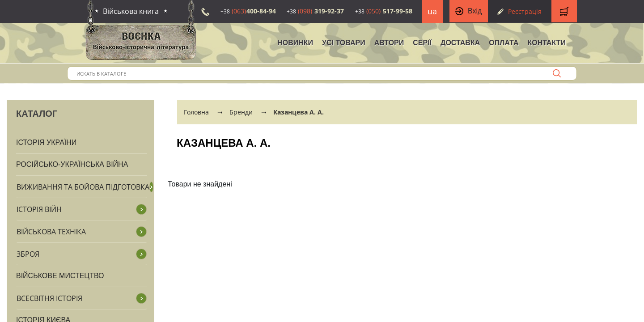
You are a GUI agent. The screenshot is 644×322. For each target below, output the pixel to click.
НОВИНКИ (295, 43)
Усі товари (344, 43)
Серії (422, 43)
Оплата (504, 43)
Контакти (547, 43)
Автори (389, 43)
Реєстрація (525, 11)
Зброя (28, 254)
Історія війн (39, 209)
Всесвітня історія (49, 298)
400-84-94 (248, 11)
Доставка (460, 43)
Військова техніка (51, 232)
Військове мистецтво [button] (60, 276)
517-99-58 (384, 11)
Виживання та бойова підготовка (83, 187)
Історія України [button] (46, 142)
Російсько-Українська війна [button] (72, 164)
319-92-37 (315, 11)
